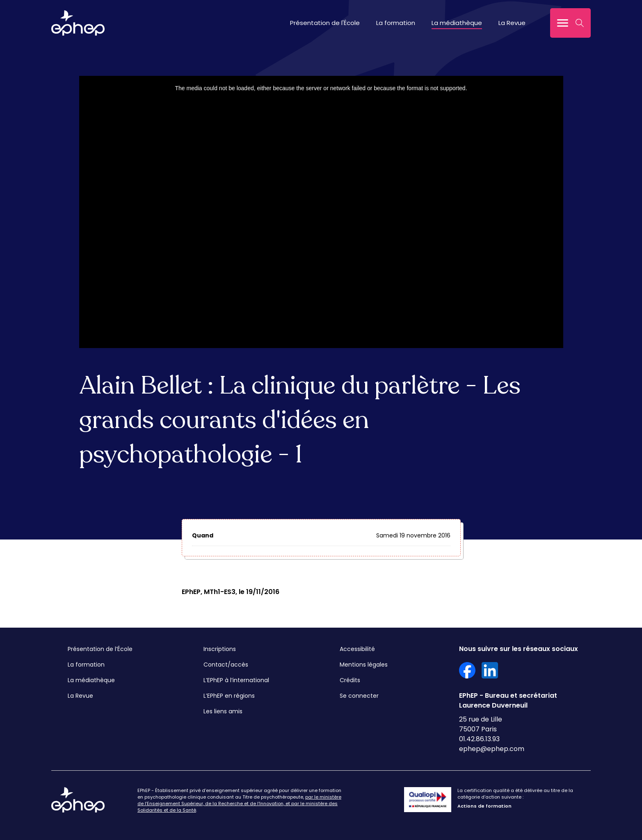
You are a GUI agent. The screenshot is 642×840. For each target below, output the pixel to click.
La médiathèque (457, 23)
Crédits (350, 680)
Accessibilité (357, 649)
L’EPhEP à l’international (236, 680)
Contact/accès (226, 665)
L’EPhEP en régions (229, 696)
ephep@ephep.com (492, 749)
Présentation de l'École (325, 23)
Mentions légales (364, 665)
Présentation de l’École (100, 649)
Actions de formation (484, 806)
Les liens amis (223, 711)
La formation (396, 23)
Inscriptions (220, 649)
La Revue (512, 23)
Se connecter (359, 696)
